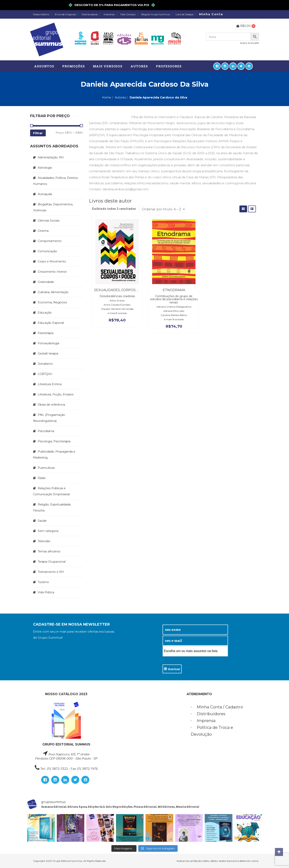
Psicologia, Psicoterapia (54, 441)
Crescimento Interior (52, 272)
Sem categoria (48, 531)
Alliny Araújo (117, 300)
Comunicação (47, 251)
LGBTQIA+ (45, 374)
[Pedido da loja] (162, 209)
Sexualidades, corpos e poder (123, 290)
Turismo (43, 582)
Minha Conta (211, 14)
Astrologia (45, 168)
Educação (45, 313)
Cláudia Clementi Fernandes (117, 309)
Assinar (172, 669)
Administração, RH (51, 157)
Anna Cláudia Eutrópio (117, 305)
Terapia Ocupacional (52, 562)
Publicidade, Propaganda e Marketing (54, 455)
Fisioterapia (46, 333)
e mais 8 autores (117, 313)
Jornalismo (45, 364)
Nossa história (41, 14)
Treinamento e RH (51, 572)
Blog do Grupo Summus (156, 14)
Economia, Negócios (52, 302)
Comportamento (50, 241)
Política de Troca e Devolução (212, 731)
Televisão (44, 541)
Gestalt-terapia (48, 353)
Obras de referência (51, 405)
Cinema (43, 231)
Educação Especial (51, 323)
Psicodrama (46, 431)
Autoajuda (45, 194)
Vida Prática (46, 592)
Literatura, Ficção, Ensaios (56, 394)
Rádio (42, 478)
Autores (120, 97)
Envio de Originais (65, 14)
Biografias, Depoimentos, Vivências (53, 207)
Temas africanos (49, 551)
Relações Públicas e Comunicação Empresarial (51, 491)
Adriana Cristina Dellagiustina (174, 307)
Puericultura (46, 468)
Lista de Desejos (184, 14)
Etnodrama (174, 290)
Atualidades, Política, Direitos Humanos (55, 181)
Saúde (42, 521)
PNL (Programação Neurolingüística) (49, 418)
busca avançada (250, 43)
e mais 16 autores (174, 319)
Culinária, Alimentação (53, 292)
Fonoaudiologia (48, 343)
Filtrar (38, 133)
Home (106, 97)
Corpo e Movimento (52, 261)
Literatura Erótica (50, 384)
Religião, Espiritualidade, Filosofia (52, 507)
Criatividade (46, 282)
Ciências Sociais (49, 221)
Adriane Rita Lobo (174, 311)
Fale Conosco (128, 14)
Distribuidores (90, 14)
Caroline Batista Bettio (174, 315)
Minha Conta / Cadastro (220, 707)
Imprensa (109, 14)
